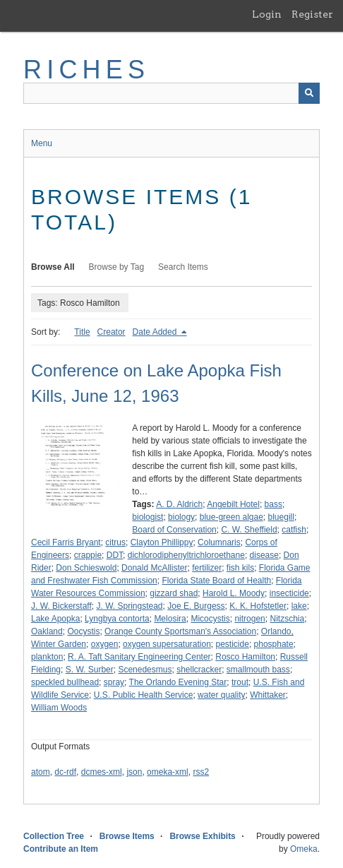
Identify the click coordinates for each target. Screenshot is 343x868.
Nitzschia (287, 619)
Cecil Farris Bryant (66, 542)
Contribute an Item (61, 849)
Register (312, 14)
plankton (47, 657)
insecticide (289, 593)
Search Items (183, 267)
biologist (148, 517)
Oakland (47, 631)
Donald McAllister (154, 568)
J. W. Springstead (129, 606)
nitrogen (249, 619)
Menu (42, 143)
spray (114, 682)
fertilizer (207, 568)
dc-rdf (65, 772)
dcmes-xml (102, 772)
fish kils (240, 568)
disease (264, 555)
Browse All (53, 267)
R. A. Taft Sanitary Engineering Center (139, 657)
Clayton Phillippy (162, 542)
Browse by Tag (117, 267)
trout (240, 682)
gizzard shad (174, 593)
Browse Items (127, 836)
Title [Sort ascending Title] (82, 332)
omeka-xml (168, 772)
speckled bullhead (65, 682)
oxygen (105, 644)
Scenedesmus (145, 670)
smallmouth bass (258, 670)
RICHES (86, 70)
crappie (88, 555)
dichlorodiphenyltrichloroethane (186, 555)
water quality (221, 695)
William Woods (59, 708)
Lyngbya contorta (117, 619)
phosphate (274, 644)
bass (273, 504)
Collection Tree (54, 836)
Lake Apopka (55, 619)
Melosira (170, 619)
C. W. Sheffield (249, 530)
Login (267, 14)
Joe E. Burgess (196, 606)
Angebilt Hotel (233, 504)
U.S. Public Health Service (144, 695)
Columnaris (219, 542)
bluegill (281, 517)
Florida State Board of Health (216, 581)
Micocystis (210, 619)
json (134, 772)
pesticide (233, 644)
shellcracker (199, 670)
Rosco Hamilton (245, 657)
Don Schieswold (86, 568)
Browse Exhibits (202, 836)
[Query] (171, 93)
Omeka (304, 849)
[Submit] (309, 93)
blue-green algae (231, 517)
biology (181, 517)
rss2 (201, 772)
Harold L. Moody (234, 593)
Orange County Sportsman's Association (180, 631)
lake (299, 606)
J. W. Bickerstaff (61, 606)
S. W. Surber (90, 670)
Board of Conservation (174, 530)
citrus (115, 542)
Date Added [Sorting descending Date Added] (156, 332)
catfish (294, 530)
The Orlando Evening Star (178, 682)
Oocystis (83, 631)
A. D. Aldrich (179, 504)
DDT (115, 555)
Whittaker (268, 695)
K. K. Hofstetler (258, 606)
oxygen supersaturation (167, 644)
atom (41, 772)
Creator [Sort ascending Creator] (112, 332)
